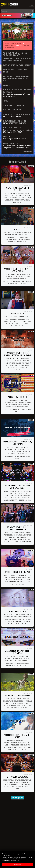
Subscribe (18, 45)
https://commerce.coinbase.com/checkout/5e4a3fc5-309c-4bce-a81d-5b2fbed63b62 (19, 131)
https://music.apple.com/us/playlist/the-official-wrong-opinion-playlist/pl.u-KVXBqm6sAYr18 (17, 147)
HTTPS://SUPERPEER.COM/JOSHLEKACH (14, 123)
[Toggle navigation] (32, 5)
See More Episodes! (18, 798)
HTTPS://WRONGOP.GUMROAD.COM (13, 116)
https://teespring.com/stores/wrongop (14, 139)
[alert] (17, 15)
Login (24, 43)
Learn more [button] (16, 861)
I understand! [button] (17, 864)
